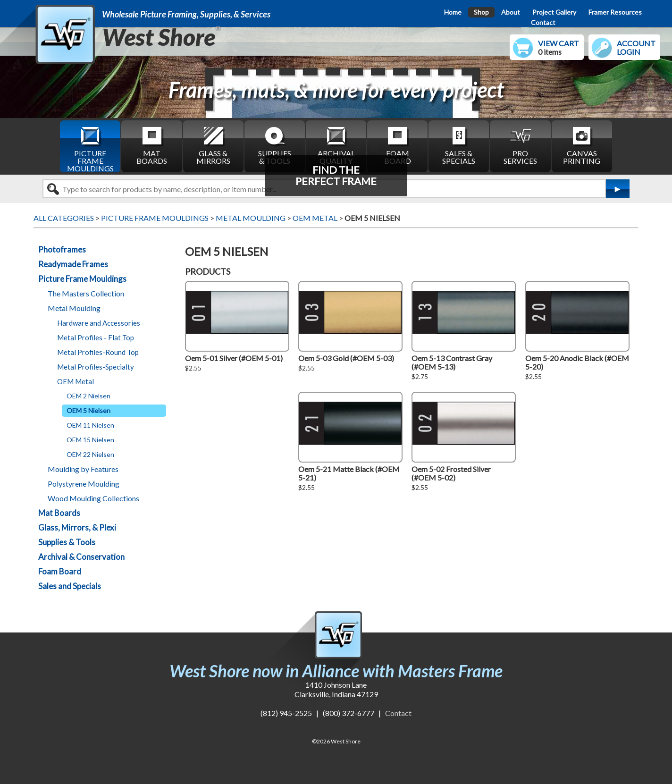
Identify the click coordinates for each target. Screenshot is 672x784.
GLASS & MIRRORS (213, 145)
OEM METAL (315, 218)
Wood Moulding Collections (93, 498)
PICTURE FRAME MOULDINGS (90, 149)
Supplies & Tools (67, 542)
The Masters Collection (86, 293)
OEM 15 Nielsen (90, 440)
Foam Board (60, 571)
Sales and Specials (70, 586)
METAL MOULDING (251, 218)
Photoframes (62, 249)
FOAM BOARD (398, 145)
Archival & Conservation (81, 557)
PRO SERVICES (520, 145)
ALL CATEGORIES (64, 218)
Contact (543, 22)
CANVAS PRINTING (582, 145)
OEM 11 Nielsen (90, 425)
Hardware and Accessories (99, 323)
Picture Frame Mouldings (82, 279)
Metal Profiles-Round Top (98, 352)
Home (453, 12)
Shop (481, 12)
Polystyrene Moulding (84, 484)
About (511, 12)
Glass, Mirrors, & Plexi (77, 527)
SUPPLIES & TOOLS (275, 145)
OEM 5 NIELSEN (372, 218)
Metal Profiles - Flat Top (96, 337)
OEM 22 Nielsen (90, 454)
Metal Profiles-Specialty (96, 367)
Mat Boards (59, 513)
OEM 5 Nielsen (88, 410)
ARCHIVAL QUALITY (336, 145)
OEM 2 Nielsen (88, 396)
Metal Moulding (74, 308)
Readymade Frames (73, 264)
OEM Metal (76, 381)
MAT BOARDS (152, 145)
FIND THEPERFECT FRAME (336, 175)
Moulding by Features (83, 469)
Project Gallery (554, 12)
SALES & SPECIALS (459, 145)
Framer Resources (615, 12)
